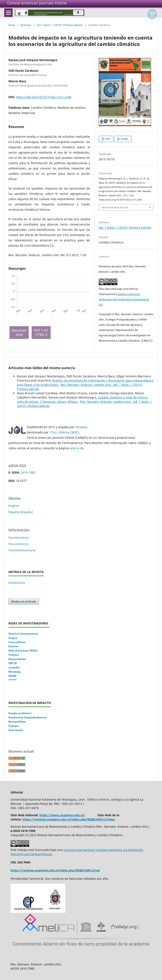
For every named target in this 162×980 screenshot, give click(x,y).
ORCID (13, 663)
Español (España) (21, 512)
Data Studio (16, 730)
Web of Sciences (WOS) (23, 651)
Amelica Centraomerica (23, 634)
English (14, 506)
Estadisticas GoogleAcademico (28, 717)
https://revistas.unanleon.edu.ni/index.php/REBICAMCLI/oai (55, 870)
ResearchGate (17, 659)
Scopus (13, 638)
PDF (107, 139)
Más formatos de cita (115, 207)
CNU (53, 432)
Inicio (12, 25)
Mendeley (15, 672)
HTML (124, 139)
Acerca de (77, 448)
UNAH (62, 432)
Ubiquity (81, 427)
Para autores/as (18, 544)
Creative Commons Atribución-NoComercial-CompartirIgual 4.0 (124, 299)
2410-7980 (28, 472)
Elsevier (13, 646)
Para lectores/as (19, 537)
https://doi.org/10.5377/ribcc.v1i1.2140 (44, 97)
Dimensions (17, 583)
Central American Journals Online (37, 3)
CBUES (74, 432)
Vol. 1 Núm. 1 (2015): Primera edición (60, 25)
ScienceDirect (17, 642)
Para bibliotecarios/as (22, 550)
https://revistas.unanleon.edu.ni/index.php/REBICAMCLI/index (69, 819)
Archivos (26, 25)
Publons (14, 655)
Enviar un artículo (24, 601)
